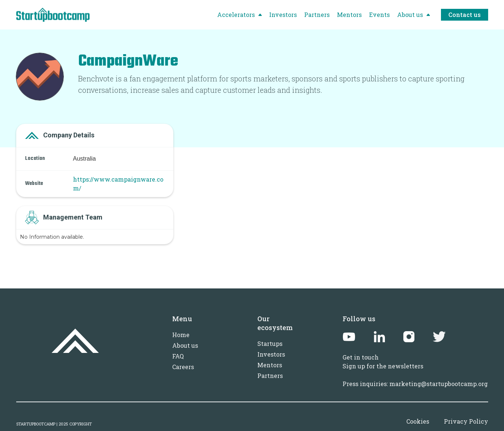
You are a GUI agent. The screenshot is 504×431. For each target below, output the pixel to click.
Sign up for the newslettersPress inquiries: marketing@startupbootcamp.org (415, 375)
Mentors (270, 365)
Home (181, 335)
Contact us (465, 15)
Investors (271, 354)
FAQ (178, 356)
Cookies (418, 421)
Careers (183, 367)
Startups (270, 344)
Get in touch (361, 357)
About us (185, 345)
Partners (270, 376)
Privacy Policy (466, 421)
